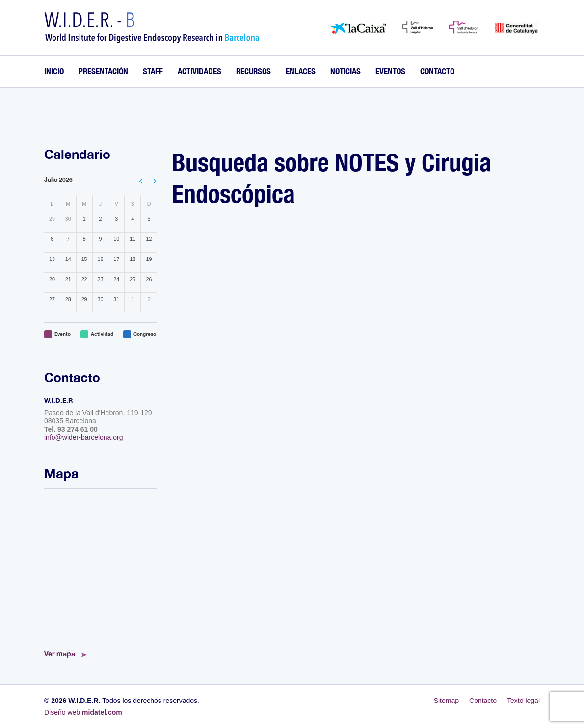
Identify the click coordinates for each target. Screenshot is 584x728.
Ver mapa (60, 654)
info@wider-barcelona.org (84, 437)
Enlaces (301, 71)
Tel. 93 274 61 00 (71, 429)
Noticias (345, 71)
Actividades (199, 71)
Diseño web (83, 712)
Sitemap (446, 701)
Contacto (437, 71)
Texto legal (523, 701)
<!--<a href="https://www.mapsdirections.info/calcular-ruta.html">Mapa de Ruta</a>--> (101, 566)
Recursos (253, 71)
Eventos (390, 71)
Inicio (54, 71)
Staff (153, 71)
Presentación (103, 71)
